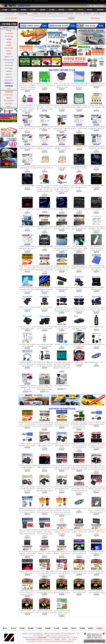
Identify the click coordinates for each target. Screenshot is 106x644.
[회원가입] (70, 13)
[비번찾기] (62, 13)
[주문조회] (78, 13)
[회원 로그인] (52, 13)
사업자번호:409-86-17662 (29, 637)
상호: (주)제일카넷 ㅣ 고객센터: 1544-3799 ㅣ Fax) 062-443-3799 (51, 635)
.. (75, 634)
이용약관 (75, 637)
